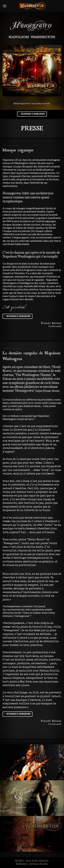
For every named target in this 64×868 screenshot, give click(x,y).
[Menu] (5, 6)
